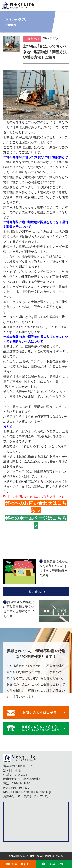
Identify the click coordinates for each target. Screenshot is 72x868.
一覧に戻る (36, 592)
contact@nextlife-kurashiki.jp (32, 792)
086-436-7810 (21, 783)
